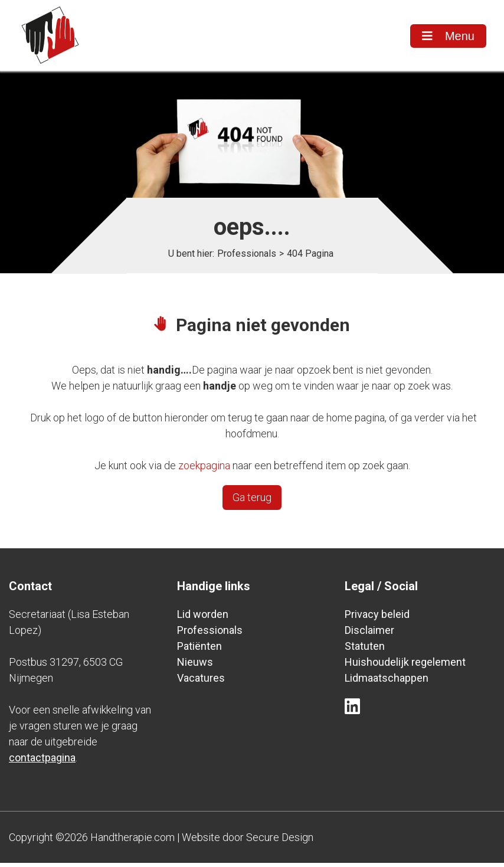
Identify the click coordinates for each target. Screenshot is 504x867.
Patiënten (199, 650)
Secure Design (280, 841)
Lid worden (203, 618)
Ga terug (252, 501)
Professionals (247, 258)
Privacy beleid (377, 618)
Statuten (365, 650)
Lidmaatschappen (387, 682)
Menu (448, 36)
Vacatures (201, 682)
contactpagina (42, 762)
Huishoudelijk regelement (405, 666)
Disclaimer (369, 634)
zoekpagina (204, 470)
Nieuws (195, 666)
